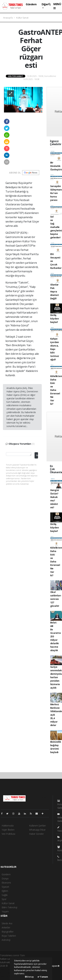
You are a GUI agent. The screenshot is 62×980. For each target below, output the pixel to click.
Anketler (6, 927)
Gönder (37, 455)
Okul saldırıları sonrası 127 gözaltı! (56, 599)
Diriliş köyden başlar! (55, 319)
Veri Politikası (8, 834)
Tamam (43, 977)
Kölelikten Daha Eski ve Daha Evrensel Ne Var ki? (56, 390)
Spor (4, 899)
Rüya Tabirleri (9, 936)
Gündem (31, 4)
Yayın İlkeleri (8, 830)
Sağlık (5, 895)
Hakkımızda (8, 826)
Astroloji (6, 940)
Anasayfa (8, 18)
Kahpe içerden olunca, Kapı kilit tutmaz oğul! (55, 349)
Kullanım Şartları (37, 826)
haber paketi (6, 969)
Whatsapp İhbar (37, 830)
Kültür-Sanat (22, 18)
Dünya (5, 878)
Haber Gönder (36, 834)
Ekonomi (6, 883)
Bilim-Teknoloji (9, 907)
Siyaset (5, 887)
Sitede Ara (7, 923)
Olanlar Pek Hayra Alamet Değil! (55, 292)
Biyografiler (8, 932)
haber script (6, 976)
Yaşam (5, 911)
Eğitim (5, 891)
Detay (29, 977)
